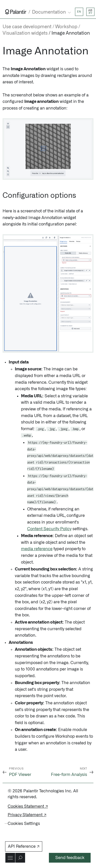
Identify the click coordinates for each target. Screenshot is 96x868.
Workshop (66, 27)
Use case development (27, 27)
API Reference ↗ (24, 846)
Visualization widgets (25, 33)
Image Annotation (71, 33)
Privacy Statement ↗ (27, 815)
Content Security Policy (49, 529)
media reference (37, 549)
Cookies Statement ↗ (28, 806)
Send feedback (70, 858)
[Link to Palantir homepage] (16, 12)
